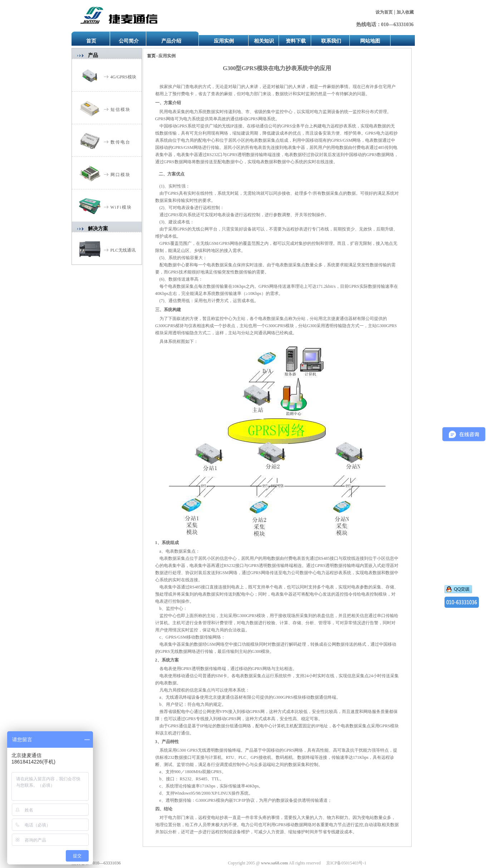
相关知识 (264, 41)
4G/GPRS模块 (123, 77)
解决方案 (98, 229)
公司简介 (129, 41)
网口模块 (121, 175)
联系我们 (331, 41)
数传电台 (121, 142)
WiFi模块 (121, 207)
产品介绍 (171, 41)
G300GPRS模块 (170, 326)
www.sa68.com (274, 863)
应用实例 (224, 41)
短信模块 (121, 110)
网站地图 (370, 41)
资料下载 (296, 41)
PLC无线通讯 (123, 250)
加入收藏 (405, 12)
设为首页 (384, 12)
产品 (93, 55)
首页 (91, 41)
